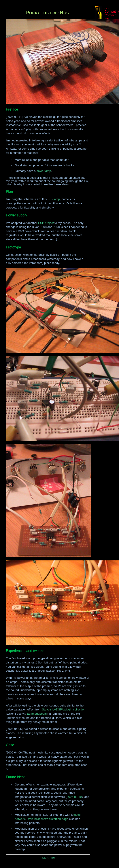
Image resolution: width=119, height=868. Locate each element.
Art (107, 8)
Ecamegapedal (37, 714)
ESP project (46, 223)
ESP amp (54, 199)
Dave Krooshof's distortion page (48, 819)
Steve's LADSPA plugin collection (64, 709)
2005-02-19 (74, 797)
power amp (44, 171)
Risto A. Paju (48, 858)
